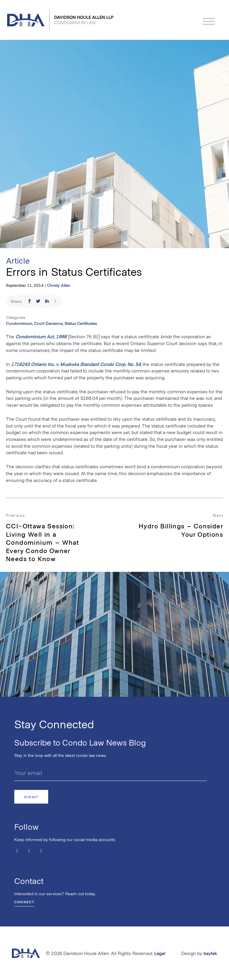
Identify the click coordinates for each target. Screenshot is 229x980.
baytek (210, 953)
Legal (160, 953)
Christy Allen (59, 285)
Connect (24, 902)
